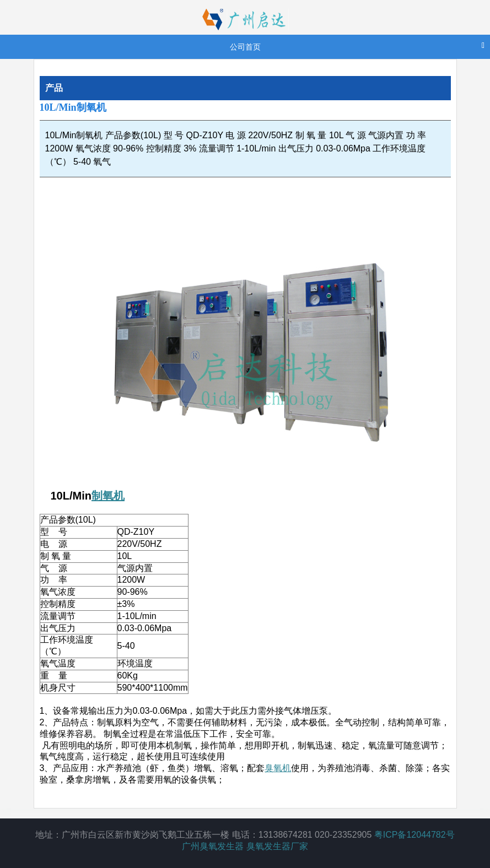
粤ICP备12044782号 (414, 835)
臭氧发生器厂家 (277, 846)
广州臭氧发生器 (213, 846)
